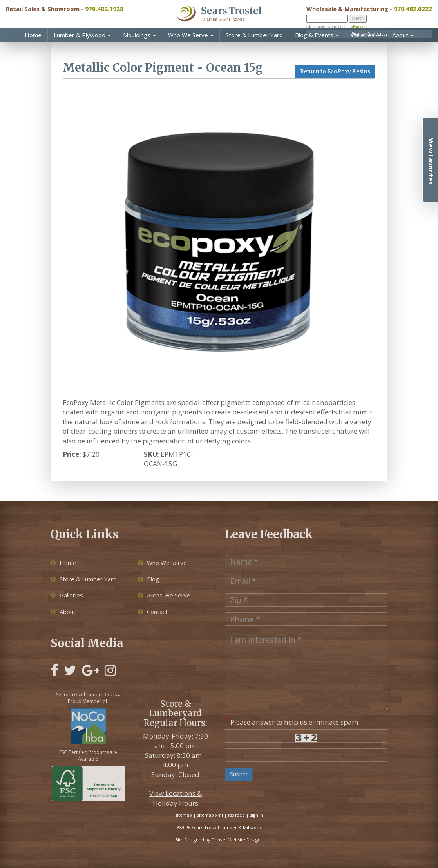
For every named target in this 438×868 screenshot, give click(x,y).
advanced (358, 27)
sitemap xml (210, 815)
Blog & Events (317, 35)
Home (33, 35)
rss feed (236, 815)
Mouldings (139, 35)
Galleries (366, 35)
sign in (257, 815)
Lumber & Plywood (82, 35)
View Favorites (431, 161)
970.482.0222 (413, 9)
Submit (239, 774)
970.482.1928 (104, 9)
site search (316, 27)
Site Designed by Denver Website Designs (219, 840)
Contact (153, 612)
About (403, 35)
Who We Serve (191, 35)
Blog (148, 579)
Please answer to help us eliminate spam (292, 722)
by (335, 27)
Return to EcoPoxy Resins (335, 71)
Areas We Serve (164, 595)
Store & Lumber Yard (254, 35)
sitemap (184, 815)
